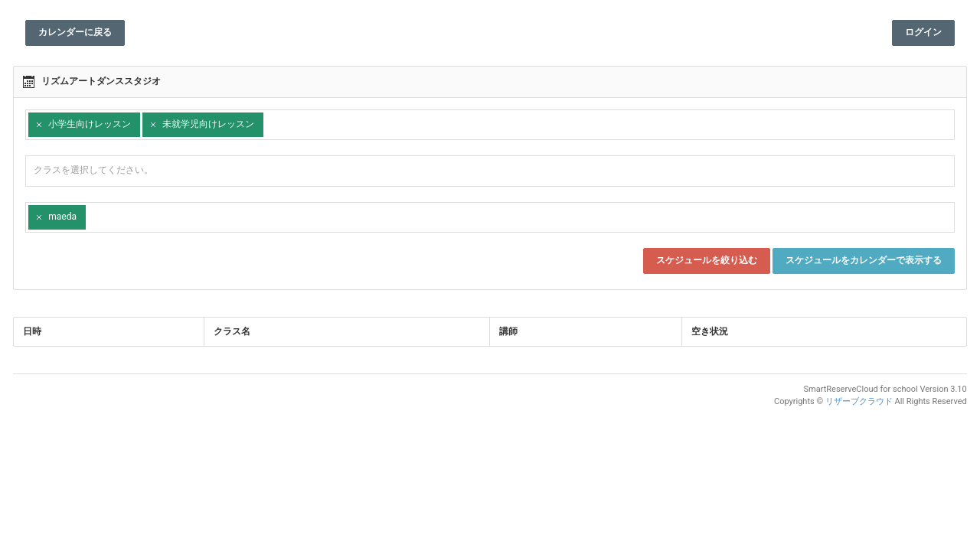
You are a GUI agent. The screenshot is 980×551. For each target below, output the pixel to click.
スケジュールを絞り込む (701, 260)
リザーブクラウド (853, 401)
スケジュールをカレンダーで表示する (857, 260)
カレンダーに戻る (81, 32)
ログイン (917, 32)
